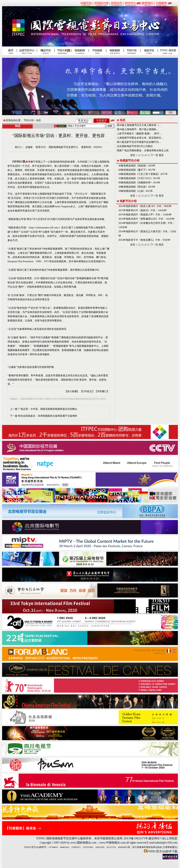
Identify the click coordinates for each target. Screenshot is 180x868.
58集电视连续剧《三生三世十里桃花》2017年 (143, 174)
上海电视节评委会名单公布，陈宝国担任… (140, 138)
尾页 (161, 155)
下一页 (154, 155)
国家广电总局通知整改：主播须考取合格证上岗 (143, 150)
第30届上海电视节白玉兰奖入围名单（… (139, 125)
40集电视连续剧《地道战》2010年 (137, 166)
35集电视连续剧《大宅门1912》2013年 (139, 178)
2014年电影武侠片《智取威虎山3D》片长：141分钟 (146, 219)
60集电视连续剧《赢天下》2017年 (137, 170)
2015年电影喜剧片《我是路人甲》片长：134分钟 (145, 215)
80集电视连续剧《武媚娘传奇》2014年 (139, 183)
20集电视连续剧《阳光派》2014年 (137, 187)
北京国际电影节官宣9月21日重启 (135, 146)
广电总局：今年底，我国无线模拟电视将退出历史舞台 (48, 409)
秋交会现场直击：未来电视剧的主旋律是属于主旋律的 (48, 416)
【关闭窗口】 (102, 391)
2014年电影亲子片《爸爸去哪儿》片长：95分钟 (144, 240)
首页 (133, 155)
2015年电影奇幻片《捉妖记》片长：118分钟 (142, 210)
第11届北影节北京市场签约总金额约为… (139, 142)
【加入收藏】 (72, 391)
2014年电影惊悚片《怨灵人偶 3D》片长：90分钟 (145, 206)
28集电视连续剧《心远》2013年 (136, 191)
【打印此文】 (87, 391)
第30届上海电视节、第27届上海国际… (138, 129)
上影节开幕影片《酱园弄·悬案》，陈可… (139, 134)
